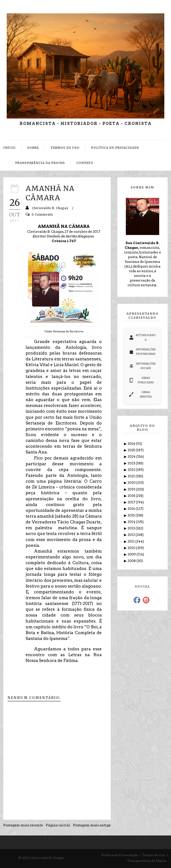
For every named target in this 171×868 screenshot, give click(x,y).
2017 (132, 502)
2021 (132, 476)
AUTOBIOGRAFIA (142, 337)
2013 (132, 528)
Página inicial (58, 825)
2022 (132, 470)
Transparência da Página (147, 861)
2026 (132, 444)
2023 (132, 463)
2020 (132, 483)
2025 (132, 450)
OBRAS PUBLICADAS (141, 380)
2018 (132, 496)
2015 (132, 515)
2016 (132, 509)
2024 (132, 457)
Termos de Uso (154, 855)
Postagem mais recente (23, 825)
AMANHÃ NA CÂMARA (50, 193)
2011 (131, 541)
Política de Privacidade (119, 855)
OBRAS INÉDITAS (140, 394)
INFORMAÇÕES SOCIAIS (142, 366)
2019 (132, 489)
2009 (132, 554)
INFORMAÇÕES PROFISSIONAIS (142, 352)
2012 (132, 535)
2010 (132, 548)
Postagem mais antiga (92, 825)
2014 (132, 522)
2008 (132, 561)
